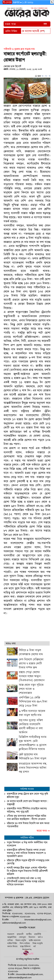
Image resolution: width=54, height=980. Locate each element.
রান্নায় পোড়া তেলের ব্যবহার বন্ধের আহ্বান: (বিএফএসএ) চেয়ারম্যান (32, 676)
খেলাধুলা (22, 937)
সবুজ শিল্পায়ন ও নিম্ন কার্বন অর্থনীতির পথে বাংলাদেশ (27, 844)
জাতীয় (29, 934)
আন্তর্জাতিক (12, 937)
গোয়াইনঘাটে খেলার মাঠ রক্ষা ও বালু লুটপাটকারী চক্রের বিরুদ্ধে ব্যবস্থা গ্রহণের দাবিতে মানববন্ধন (26, 881)
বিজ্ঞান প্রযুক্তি (21, 940)
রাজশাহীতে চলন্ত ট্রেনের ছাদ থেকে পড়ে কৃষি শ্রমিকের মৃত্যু (27, 795)
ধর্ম (34, 946)
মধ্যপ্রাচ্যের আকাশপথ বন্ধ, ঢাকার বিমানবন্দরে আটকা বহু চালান (33, 768)
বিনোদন (32, 937)
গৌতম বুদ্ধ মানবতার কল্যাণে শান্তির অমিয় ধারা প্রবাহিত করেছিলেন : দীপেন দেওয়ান (27, 817)
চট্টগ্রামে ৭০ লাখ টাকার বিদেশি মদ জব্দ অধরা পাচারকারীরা (28, 825)
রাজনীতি (38, 934)
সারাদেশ (11, 934)
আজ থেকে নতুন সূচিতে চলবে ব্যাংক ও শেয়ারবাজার (31, 689)
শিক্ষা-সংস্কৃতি (38, 943)
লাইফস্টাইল (12, 943)
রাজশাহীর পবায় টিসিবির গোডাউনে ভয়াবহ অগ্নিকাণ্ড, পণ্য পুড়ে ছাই (27, 810)
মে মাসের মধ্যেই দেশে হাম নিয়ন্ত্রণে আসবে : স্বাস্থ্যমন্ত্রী (28, 803)
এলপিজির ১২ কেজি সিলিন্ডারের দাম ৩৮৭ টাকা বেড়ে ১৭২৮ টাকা (33, 701)
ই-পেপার (7, 2)
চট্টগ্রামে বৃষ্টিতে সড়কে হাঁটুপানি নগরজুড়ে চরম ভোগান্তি (28, 862)
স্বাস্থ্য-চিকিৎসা (25, 946)
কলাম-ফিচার (12, 946)
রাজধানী (20, 934)
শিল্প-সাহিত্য (25, 943)
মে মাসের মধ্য (29, 31)
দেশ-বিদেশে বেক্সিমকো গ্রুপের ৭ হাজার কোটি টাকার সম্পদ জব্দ (31, 663)
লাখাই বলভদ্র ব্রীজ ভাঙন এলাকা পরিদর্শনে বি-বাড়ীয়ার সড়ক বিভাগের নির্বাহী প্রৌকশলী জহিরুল (27, 871)
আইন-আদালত (35, 940)
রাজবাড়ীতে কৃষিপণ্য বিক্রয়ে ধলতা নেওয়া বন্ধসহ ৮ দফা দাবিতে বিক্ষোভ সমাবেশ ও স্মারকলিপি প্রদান (26, 853)
